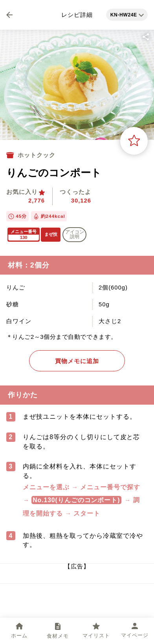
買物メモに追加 (77, 361)
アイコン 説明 (75, 234)
